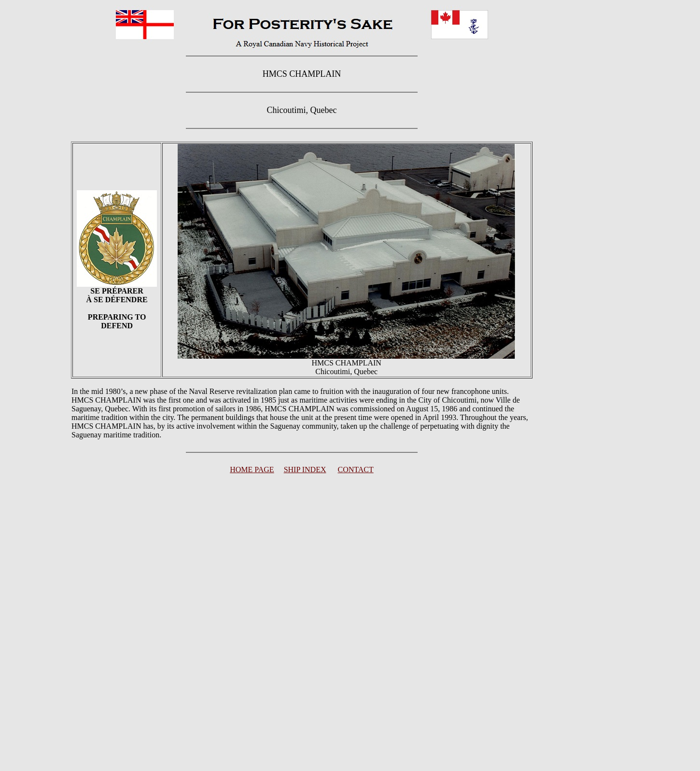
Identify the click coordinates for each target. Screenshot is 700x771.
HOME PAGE (252, 470)
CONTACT (356, 470)
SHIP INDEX (305, 470)
